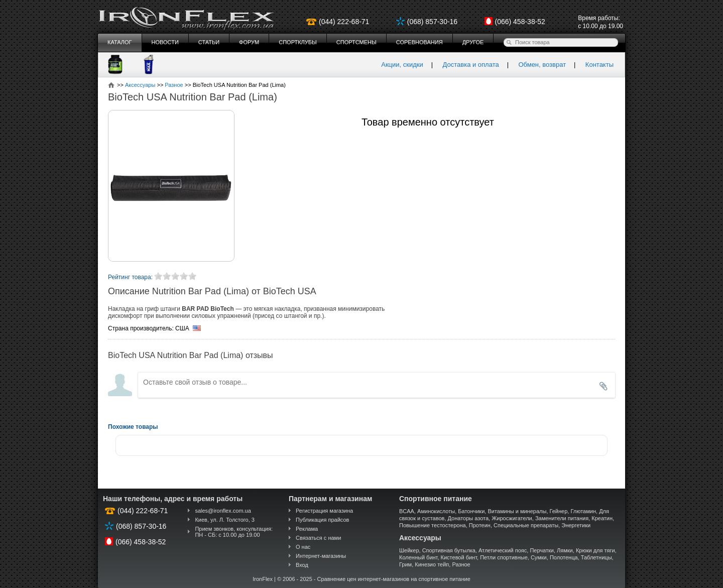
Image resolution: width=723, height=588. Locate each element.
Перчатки (542, 550)
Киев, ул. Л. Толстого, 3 (225, 520)
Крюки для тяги (595, 550)
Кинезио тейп (432, 564)
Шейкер (409, 550)
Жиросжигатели (512, 518)
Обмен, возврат (542, 65)
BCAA (407, 511)
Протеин (480, 525)
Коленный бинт (418, 557)
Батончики (471, 511)
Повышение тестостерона (433, 525)
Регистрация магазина (324, 511)
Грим (405, 564)
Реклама (307, 529)
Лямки (565, 550)
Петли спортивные (504, 557)
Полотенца (564, 557)
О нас (303, 547)
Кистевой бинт (459, 557)
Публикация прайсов (322, 520)
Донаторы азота (468, 518)
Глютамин (583, 511)
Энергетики (576, 525)
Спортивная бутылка (449, 550)
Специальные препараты (526, 525)
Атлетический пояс (503, 550)
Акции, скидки (402, 65)
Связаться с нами (318, 538)
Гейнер (559, 511)
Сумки (539, 557)
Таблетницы (596, 557)
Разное (461, 564)
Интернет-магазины (321, 556)
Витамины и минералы (517, 511)
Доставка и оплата (471, 65)
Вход (302, 565)
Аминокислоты (436, 511)
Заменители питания (562, 518)
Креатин (602, 518)
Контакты (599, 65)
